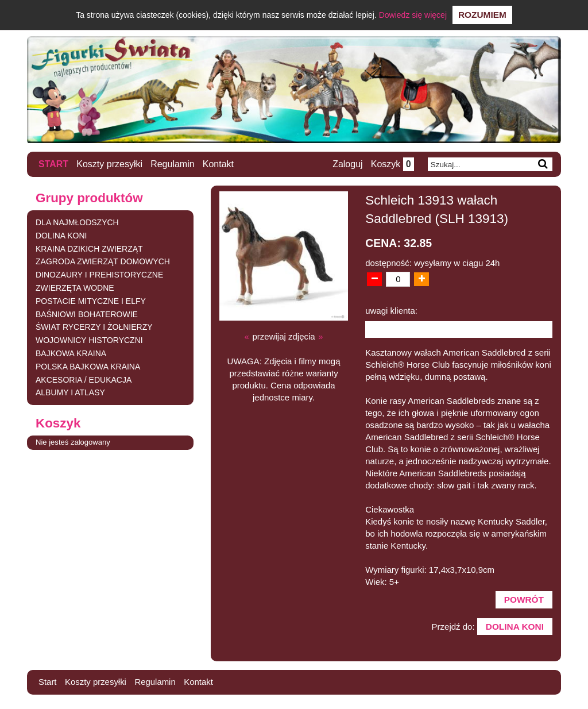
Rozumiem (482, 15)
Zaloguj (346, 165)
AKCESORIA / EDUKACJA (84, 380)
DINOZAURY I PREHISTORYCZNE (99, 275)
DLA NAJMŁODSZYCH (77, 223)
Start (53, 164)
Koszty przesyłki (110, 164)
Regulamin (173, 164)
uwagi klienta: (391, 311)
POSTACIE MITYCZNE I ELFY (91, 301)
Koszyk (391, 165)
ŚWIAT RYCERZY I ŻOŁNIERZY (94, 327)
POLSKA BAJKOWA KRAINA (88, 367)
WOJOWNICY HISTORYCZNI (89, 341)
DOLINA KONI (61, 236)
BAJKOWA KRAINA (71, 354)
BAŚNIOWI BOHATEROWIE (87, 314)
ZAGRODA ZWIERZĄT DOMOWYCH (103, 262)
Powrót (523, 602)
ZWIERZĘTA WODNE (75, 288)
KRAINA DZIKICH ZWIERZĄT (89, 249)
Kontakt (219, 164)
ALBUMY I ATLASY (70, 393)
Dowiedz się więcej (413, 15)
